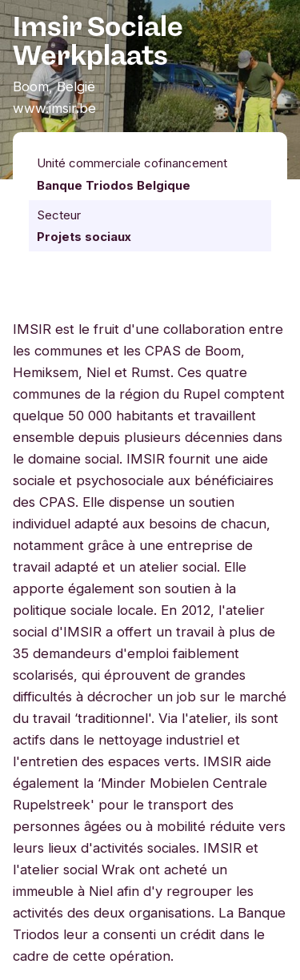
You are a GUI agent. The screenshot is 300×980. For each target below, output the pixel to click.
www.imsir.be (54, 108)
